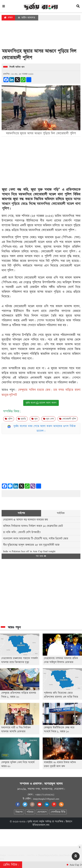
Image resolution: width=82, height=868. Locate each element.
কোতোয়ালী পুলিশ (68, 419)
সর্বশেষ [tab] (21, 513)
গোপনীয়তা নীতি (58, 812)
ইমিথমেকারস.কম (41, 825)
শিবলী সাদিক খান (17, 67)
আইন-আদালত (27, 18)
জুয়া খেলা (49, 419)
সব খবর (41, 556)
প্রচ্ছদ (8, 18)
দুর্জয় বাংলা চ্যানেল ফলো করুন (41, 403)
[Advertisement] (41, 35)
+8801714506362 (45, 795)
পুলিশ (9, 419)
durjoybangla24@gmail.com (46, 799)
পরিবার (30, 812)
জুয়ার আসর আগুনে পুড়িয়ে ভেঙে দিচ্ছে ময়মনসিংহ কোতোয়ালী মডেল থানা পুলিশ (41, 204)
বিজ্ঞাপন (19, 812)
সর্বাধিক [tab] (61, 513)
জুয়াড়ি (22, 419)
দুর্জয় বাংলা (33, 822)
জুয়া (35, 419)
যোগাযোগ (42, 812)
